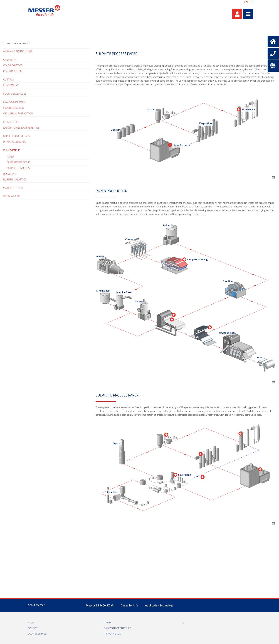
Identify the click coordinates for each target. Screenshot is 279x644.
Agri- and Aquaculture (18, 51)
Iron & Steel (11, 122)
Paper (11, 157)
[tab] (46, 44)
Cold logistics (13, 65)
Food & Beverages (15, 94)
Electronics (11, 85)
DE (252, 2)
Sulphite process (18, 168)
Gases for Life (129, 605)
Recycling (10, 174)
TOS (182, 623)
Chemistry (10, 60)
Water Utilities (13, 188)
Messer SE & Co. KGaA (100, 605)
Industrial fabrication (18, 114)
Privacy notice (112, 634)
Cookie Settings (37, 634)
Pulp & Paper (11, 150)
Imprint (108, 623)
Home (31, 623)
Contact (33, 628)
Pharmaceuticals (14, 142)
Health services (13, 108)
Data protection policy (117, 628)
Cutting (8, 80)
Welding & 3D (12, 196)
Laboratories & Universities (21, 128)
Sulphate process (18, 162)
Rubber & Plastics (15, 180)
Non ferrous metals (16, 136)
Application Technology (159, 605)
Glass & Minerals (14, 102)
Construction (13, 71)
